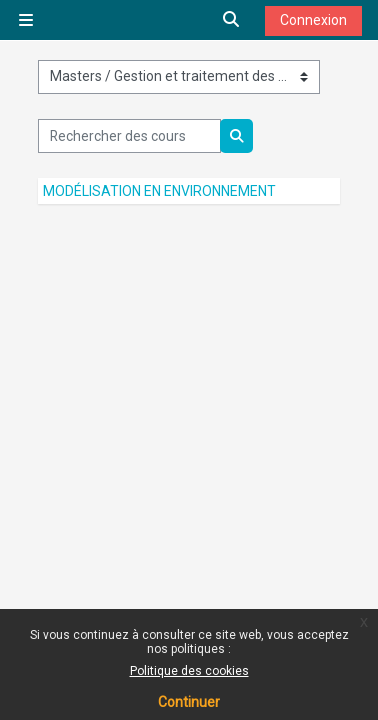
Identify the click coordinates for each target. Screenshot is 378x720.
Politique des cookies (189, 671)
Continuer (189, 702)
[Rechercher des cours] (130, 136)
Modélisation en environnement (159, 191)
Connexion (313, 20)
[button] (232, 20)
